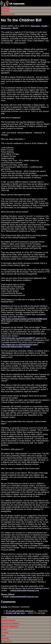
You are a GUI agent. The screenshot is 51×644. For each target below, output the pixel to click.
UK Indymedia (17, 4)
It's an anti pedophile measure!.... (21, 611)
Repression (6, 28)
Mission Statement (10, 626)
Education (36, 26)
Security (5, 638)
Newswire (6, 8)
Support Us (7, 642)
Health (45, 26)
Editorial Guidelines (10, 623)
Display (4, 607)
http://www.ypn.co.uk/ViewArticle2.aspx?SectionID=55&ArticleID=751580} (20, 346)
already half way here (15, 613)
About (4, 629)
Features (5, 11)
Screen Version (8, 14)
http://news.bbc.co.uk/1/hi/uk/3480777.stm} (21, 338)
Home (4, 617)
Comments (8, 602)
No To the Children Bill (21, 20)
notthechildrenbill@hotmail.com (24, 590)
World (15, 28)
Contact (5, 633)
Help (3, 636)
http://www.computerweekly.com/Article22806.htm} (24, 319)
